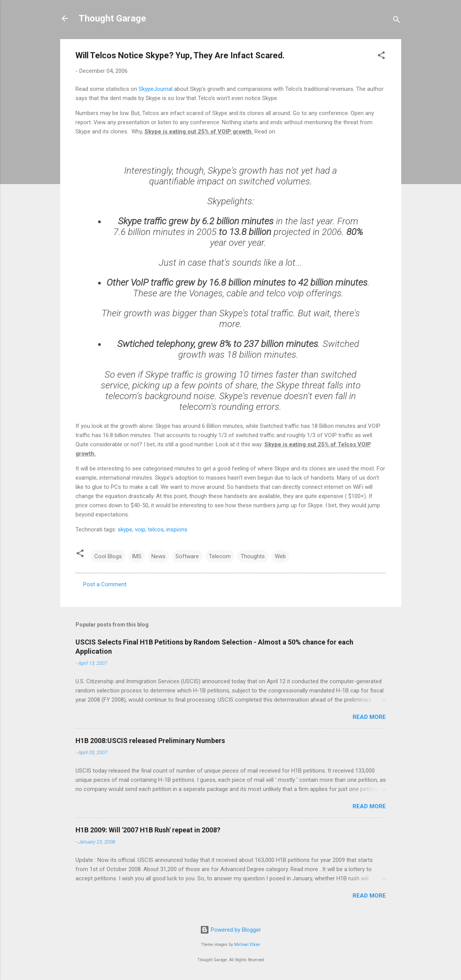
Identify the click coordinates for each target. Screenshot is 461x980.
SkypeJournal (156, 89)
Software (187, 556)
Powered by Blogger (230, 930)
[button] (381, 57)
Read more (369, 717)
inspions (177, 529)
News (158, 556)
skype (125, 529)
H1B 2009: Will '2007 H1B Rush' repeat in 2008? (148, 830)
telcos (156, 529)
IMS (137, 556)
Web (280, 556)
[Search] (397, 21)
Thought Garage (112, 18)
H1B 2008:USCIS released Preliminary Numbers (150, 741)
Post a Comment (105, 584)
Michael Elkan (247, 945)
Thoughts (253, 556)
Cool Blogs (108, 556)
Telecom (220, 556)
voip (140, 529)
